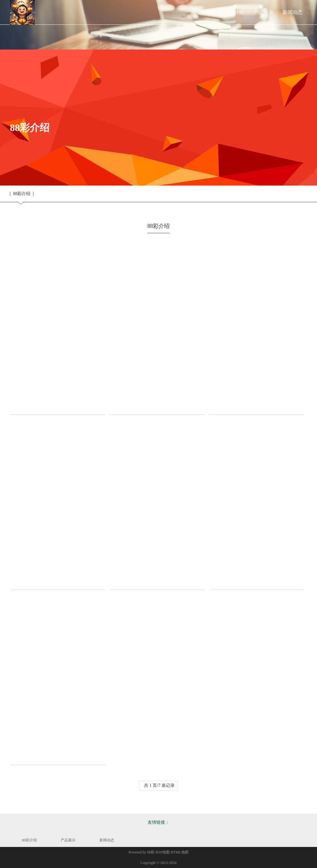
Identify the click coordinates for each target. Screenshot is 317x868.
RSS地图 (162, 852)
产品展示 (68, 840)
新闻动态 (107, 840)
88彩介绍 (22, 194)
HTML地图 (180, 852)
